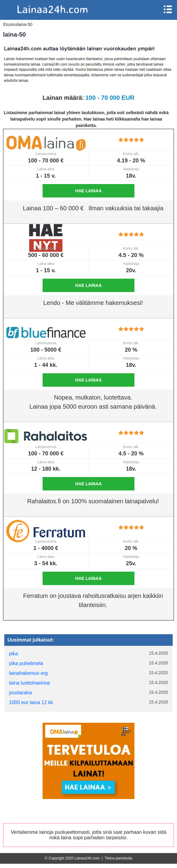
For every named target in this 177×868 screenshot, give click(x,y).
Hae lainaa (88, 191)
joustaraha (20, 693)
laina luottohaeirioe (29, 683)
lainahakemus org (28, 673)
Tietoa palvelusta (118, 858)
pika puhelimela (26, 663)
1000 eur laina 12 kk (31, 702)
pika (13, 654)
